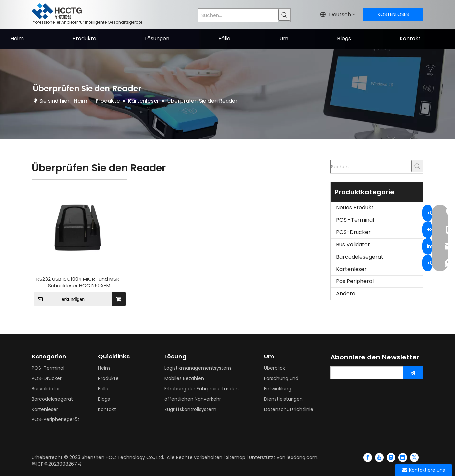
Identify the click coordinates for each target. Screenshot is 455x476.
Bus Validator (353, 244)
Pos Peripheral (355, 281)
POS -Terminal (355, 220)
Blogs (104, 399)
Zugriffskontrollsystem (190, 409)
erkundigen (59, 299)
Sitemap (236, 457)
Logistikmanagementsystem (198, 368)
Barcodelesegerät (360, 257)
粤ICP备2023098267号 (57, 464)
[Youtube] (379, 457)
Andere (346, 294)
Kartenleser (351, 269)
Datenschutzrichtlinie (289, 409)
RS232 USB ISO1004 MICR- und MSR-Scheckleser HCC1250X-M (79, 282)
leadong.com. (302, 457)
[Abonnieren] (413, 373)
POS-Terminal (48, 368)
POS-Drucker (353, 232)
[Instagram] (391, 457)
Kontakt (107, 409)
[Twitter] (414, 457)
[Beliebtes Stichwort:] (284, 15)
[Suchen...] (238, 15)
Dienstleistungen (283, 399)
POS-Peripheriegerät (56, 419)
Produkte (108, 378)
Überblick (274, 368)
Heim (104, 368)
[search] (365, 373)
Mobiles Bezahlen (184, 378)
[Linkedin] (403, 457)
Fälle (103, 389)
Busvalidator (46, 389)
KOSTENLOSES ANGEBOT (393, 16)
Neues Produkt (355, 208)
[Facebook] (368, 457)
